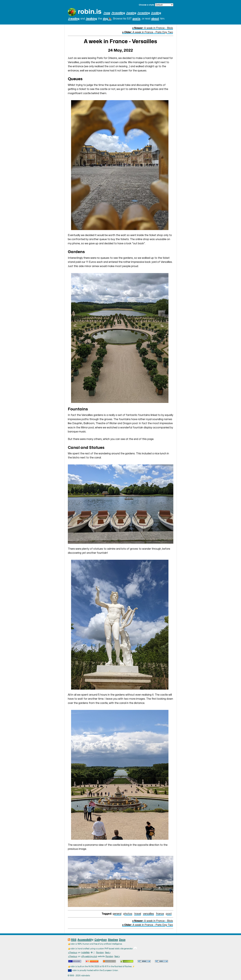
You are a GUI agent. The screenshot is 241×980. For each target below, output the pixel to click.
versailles (148, 914)
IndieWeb (85, 953)
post (169, 914)
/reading (74, 19)
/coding (156, 13)
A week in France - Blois (153, 28)
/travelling (118, 13)
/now (107, 13)
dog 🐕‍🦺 (107, 19)
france (160, 914)
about (155, 19)
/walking (91, 19)
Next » (108, 953)
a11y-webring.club (89, 956)
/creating (144, 13)
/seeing (131, 13)
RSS (74, 940)
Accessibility (85, 940)
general (117, 914)
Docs (122, 940)
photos (128, 914)
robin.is (90, 12)
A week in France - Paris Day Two (148, 32)
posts (136, 19)
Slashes (113, 940)
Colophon (101, 940)
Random (100, 953)
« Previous (73, 953)
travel (138, 914)
